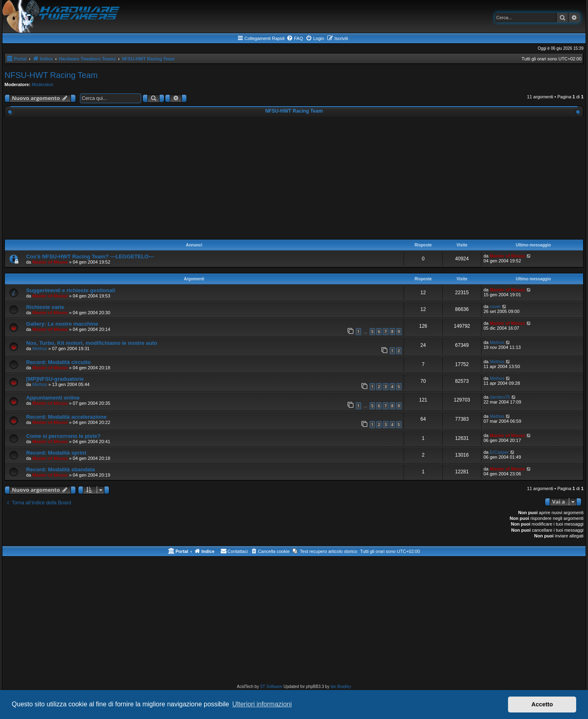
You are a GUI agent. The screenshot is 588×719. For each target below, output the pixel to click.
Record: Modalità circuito (58, 362)
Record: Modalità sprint (56, 453)
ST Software (271, 687)
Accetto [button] (542, 704)
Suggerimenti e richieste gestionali (71, 290)
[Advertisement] (294, 178)
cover (495, 306)
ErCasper (499, 452)
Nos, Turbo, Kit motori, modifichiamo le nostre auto (92, 343)
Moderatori (43, 84)
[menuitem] (295, 38)
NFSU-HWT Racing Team (51, 75)
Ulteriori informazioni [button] (262, 704)
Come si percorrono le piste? (63, 436)
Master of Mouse (50, 262)
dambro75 (500, 397)
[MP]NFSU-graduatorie (55, 379)
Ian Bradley (341, 687)
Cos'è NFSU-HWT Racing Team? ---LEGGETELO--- (90, 256)
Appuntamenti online (53, 398)
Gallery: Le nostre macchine (62, 324)
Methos (40, 348)
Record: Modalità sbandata (61, 469)
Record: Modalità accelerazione (66, 417)
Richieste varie (45, 307)
